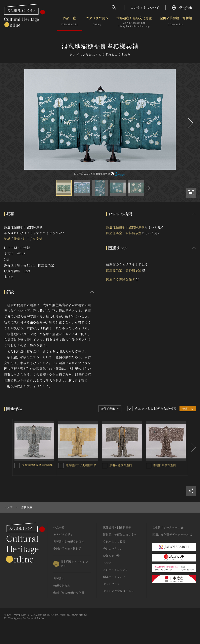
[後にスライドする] (190, 123)
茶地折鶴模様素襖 (165, 465)
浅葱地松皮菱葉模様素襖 (37, 465)
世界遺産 (59, 579)
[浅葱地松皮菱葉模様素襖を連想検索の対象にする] (17, 465)
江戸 (26, 239)
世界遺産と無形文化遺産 (134, 22)
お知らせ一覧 (111, 556)
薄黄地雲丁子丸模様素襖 (81, 465)
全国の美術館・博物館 (176, 22)
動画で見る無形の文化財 (69, 593)
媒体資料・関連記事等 (117, 527)
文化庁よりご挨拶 (114, 542)
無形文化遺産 (62, 586)
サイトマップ (111, 584)
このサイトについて (145, 7)
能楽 (17, 239)
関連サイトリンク (114, 577)
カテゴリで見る (97, 22)
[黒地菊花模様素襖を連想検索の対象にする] (105, 466)
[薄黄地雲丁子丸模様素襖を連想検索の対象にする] (61, 466)
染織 (7, 239)
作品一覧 (69, 22)
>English (182, 7)
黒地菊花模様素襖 (121, 465)
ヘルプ (107, 563)
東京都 (37, 239)
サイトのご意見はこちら (118, 591)
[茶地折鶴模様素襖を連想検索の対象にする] (149, 466)
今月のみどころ (113, 549)
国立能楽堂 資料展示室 (124, 233)
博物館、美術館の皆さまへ (120, 535)
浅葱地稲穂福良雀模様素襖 (125, 227)
